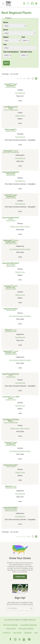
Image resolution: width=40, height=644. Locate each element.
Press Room (17, 633)
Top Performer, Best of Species (20, 316)
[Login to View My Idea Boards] (28, 3)
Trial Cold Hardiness (11, 52)
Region (6, 37)
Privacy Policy (11, 628)
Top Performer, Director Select (20, 249)
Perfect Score (20, 116)
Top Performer (20, 93)
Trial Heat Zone (26, 52)
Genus (6, 22)
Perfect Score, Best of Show (20, 227)
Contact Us (7, 633)
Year (23, 37)
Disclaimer (28, 633)
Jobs (36, 633)
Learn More (20, 577)
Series (6, 30)
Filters (8, 18)
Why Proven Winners (10, 625)
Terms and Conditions (26, 628)
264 (29, 78)
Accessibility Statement (29, 625)
